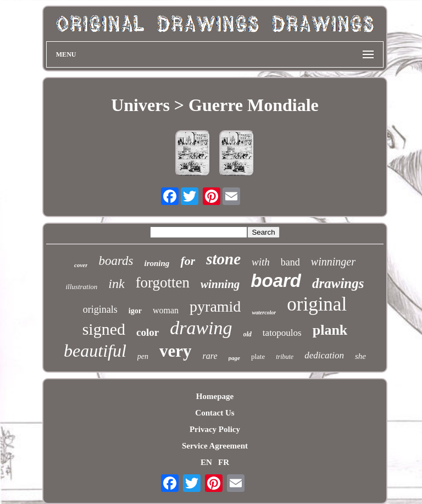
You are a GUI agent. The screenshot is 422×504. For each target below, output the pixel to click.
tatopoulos (282, 333)
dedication (324, 355)
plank (330, 330)
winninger (333, 262)
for (188, 261)
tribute (285, 357)
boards (116, 261)
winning (220, 284)
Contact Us (215, 413)
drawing (201, 328)
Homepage (215, 396)
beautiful (95, 351)
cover (81, 265)
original (317, 304)
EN (206, 462)
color (148, 332)
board (276, 281)
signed (104, 329)
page (234, 358)
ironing (157, 263)
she (360, 356)
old (248, 334)
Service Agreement (215, 446)
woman (166, 310)
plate (258, 356)
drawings (338, 283)
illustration (82, 287)
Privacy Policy (215, 429)
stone (223, 259)
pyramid (215, 306)
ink (116, 284)
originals (100, 309)
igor (135, 311)
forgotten (163, 283)
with (261, 262)
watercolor (264, 312)
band (290, 262)
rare (210, 356)
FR (224, 462)
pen (143, 356)
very (176, 351)
